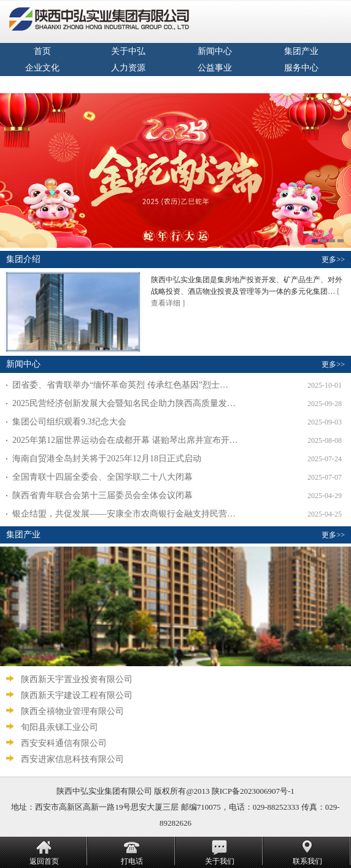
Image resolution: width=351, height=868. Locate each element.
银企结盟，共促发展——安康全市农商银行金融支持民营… (124, 514)
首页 (42, 51)
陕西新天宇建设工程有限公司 (75, 695)
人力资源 (128, 68)
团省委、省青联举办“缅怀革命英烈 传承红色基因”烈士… (120, 385)
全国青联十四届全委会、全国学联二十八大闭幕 (102, 477)
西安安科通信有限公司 (63, 743)
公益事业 (215, 68)
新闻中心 (215, 51)
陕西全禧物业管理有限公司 (71, 711)
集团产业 (301, 51)
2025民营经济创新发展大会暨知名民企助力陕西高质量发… (124, 403)
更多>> (333, 259)
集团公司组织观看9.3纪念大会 (69, 422)
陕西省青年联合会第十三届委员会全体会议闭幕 (102, 495)
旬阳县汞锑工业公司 (58, 727)
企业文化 (42, 68)
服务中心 (301, 68)
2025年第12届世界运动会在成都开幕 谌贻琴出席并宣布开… (125, 440)
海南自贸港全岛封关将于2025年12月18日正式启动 (107, 459)
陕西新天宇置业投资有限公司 (75, 679)
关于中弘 (128, 51)
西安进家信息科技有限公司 (71, 759)
